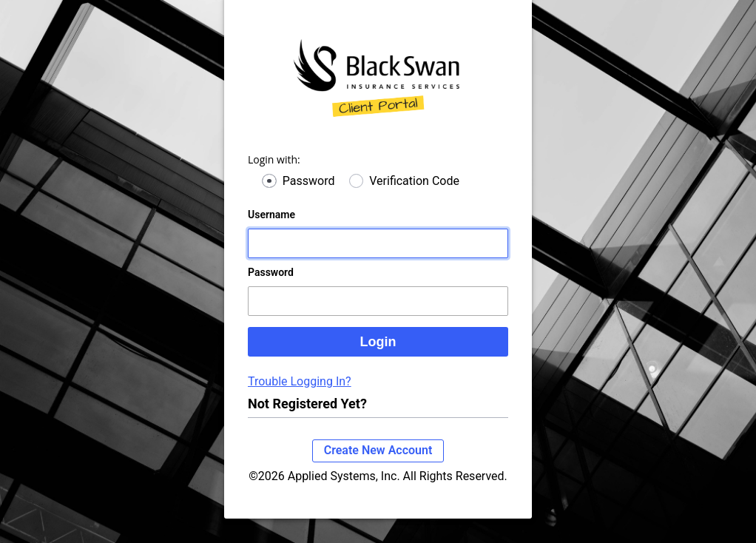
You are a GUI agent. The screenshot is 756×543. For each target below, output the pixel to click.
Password (309, 181)
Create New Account (378, 450)
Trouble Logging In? (300, 381)
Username (271, 215)
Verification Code (414, 181)
